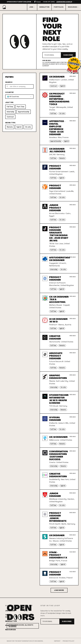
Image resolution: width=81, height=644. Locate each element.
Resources (73, 7)
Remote (10, 127)
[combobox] (19, 97)
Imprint (57, 641)
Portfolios (59, 7)
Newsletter (44, 7)
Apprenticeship (24, 112)
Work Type (10, 123)
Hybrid (19, 127)
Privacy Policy (68, 641)
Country (9, 92)
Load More (59, 590)
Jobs (32, 7)
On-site (28, 127)
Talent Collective (11, 616)
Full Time (10, 107)
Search (9, 82)
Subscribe (68, 55)
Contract (10, 117)
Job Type (9, 102)
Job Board (10, 611)
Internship (10, 112)
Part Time (21, 107)
